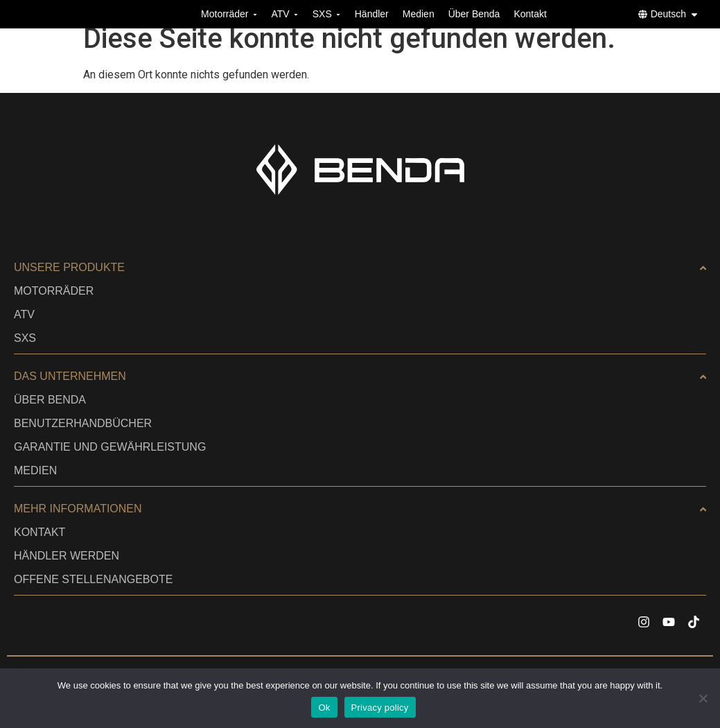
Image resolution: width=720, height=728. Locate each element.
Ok (324, 708)
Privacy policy (380, 708)
